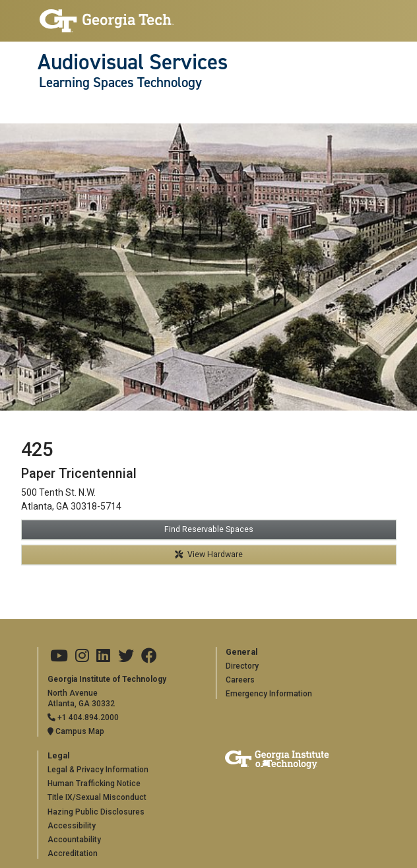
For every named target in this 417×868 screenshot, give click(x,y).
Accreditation (73, 853)
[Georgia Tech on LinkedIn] (103, 656)
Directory (242, 666)
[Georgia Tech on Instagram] (82, 656)
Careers (240, 680)
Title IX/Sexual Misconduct (97, 797)
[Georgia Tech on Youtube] (59, 656)
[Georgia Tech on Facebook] (149, 656)
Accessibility (72, 826)
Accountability (74, 840)
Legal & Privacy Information (98, 770)
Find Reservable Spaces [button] (209, 529)
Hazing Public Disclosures (96, 812)
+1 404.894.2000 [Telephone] (83, 718)
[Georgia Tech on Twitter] (126, 656)
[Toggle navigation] (45, 109)
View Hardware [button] (209, 554)
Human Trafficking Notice (94, 784)
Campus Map (76, 731)
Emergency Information (269, 694)
